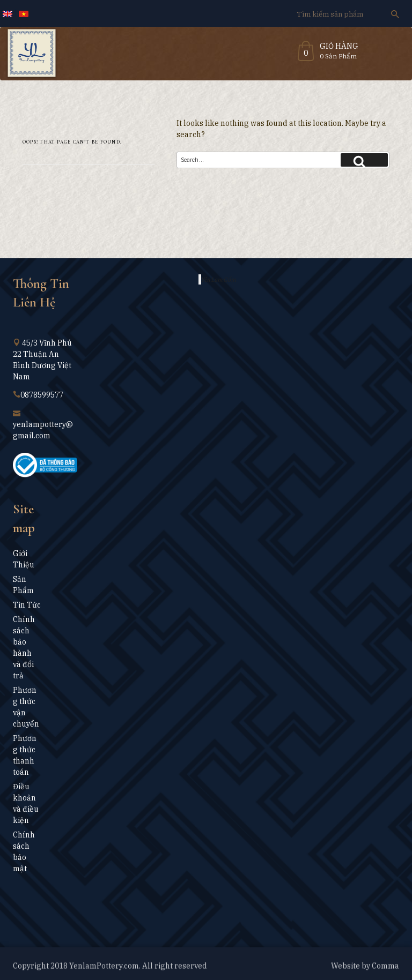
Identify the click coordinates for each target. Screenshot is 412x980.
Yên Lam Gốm (219, 279)
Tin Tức (27, 605)
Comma (385, 969)
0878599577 (42, 395)
